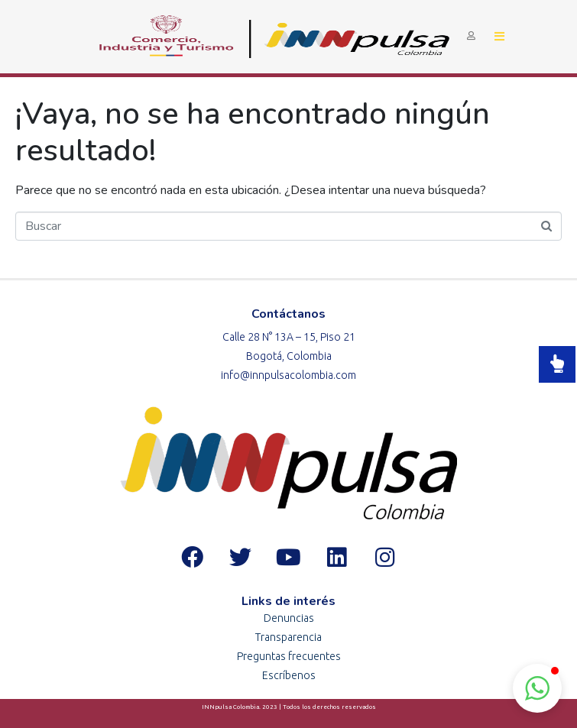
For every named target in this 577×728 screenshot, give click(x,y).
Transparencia (288, 637)
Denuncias (289, 618)
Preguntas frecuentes (289, 656)
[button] (537, 688)
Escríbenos (289, 675)
